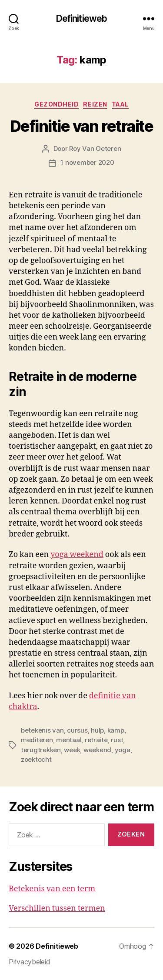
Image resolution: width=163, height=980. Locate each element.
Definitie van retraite (81, 126)
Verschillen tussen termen (57, 908)
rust (117, 740)
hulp (97, 730)
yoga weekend (77, 555)
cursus (77, 730)
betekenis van (42, 730)
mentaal (69, 740)
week (72, 750)
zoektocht (36, 759)
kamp (116, 730)
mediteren (37, 740)
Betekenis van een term (52, 889)
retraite (96, 740)
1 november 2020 (87, 162)
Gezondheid (57, 104)
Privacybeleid (30, 962)
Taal (120, 104)
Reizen (95, 104)
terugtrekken (41, 750)
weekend (97, 750)
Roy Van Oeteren (95, 148)
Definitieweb (82, 18)
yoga (123, 750)
